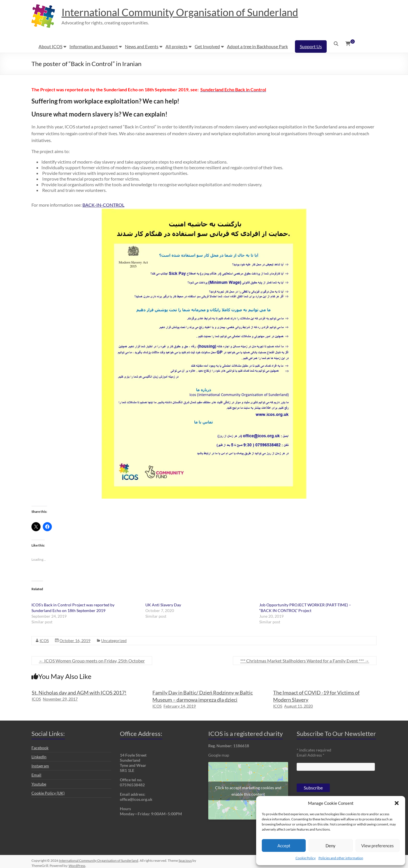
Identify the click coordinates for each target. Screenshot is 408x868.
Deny (331, 846)
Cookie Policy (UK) (48, 793)
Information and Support (94, 46)
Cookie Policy (306, 858)
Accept (284, 846)
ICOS (44, 641)
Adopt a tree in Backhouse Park (257, 46)
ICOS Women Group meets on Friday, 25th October (92, 661)
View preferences (378, 846)
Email (36, 775)
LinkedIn (39, 757)
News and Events (142, 46)
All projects (177, 46)
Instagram (40, 766)
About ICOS (50, 46)
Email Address (311, 755)
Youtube (39, 784)
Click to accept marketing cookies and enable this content (248, 791)
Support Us (311, 46)
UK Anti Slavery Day (164, 605)
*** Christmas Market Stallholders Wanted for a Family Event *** (305, 661)
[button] (397, 803)
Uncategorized (114, 641)
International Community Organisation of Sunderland (180, 12)
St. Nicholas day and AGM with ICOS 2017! (79, 693)
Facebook (40, 748)
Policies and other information (341, 858)
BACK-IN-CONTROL (103, 205)
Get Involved (207, 46)
